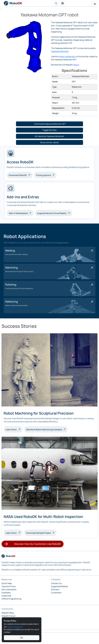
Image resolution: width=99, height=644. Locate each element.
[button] (63, 3)
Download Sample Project (39, 533)
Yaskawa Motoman (60, 51)
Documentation (9, 589)
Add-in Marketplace (18, 213)
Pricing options (44, 175)
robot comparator (67, 56)
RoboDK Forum (9, 616)
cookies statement (15, 627)
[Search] (56, 3)
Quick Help (7, 583)
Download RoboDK (18, 175)
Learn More (14, 429)
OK (22, 638)
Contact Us (56, 583)
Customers (56, 593)
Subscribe (6, 596)
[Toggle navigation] (95, 4)
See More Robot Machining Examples (44, 430)
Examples (6, 593)
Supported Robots (59, 586)
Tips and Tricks (9, 586)
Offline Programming (11, 599)
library (76, 65)
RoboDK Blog (8, 613)
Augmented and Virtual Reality (52, 213)
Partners (55, 589)
